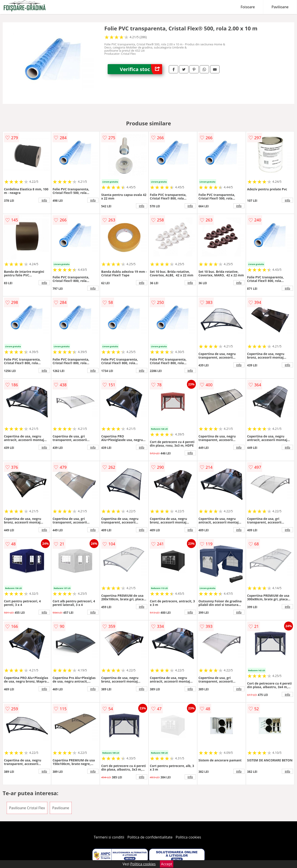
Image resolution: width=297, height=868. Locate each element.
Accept (167, 864)
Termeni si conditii (109, 837)
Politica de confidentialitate (150, 837)
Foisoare (248, 7)
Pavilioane (280, 7)
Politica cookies (188, 837)
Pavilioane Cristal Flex (27, 808)
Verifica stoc (141, 69)
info (44, 200)
